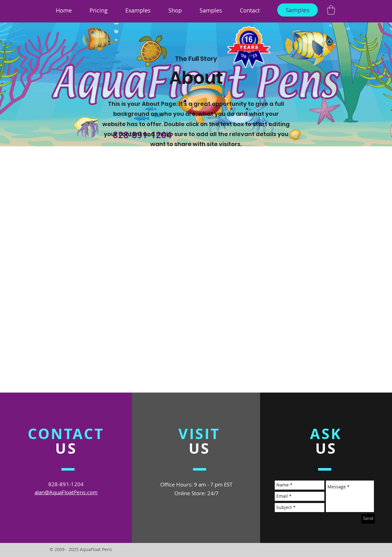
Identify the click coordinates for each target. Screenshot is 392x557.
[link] (331, 10)
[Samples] (298, 10)
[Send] (368, 519)
